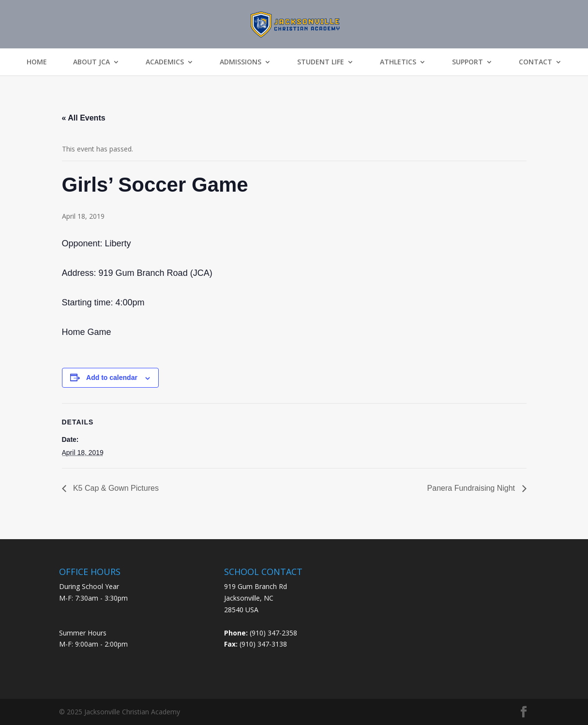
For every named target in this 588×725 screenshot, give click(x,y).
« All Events (84, 118)
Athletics (398, 62)
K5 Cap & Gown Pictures (115, 488)
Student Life (321, 62)
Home (37, 62)
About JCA (91, 62)
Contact (535, 62)
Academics (165, 62)
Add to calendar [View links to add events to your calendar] (112, 378)
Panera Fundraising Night (472, 488)
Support (467, 62)
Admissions (241, 62)
